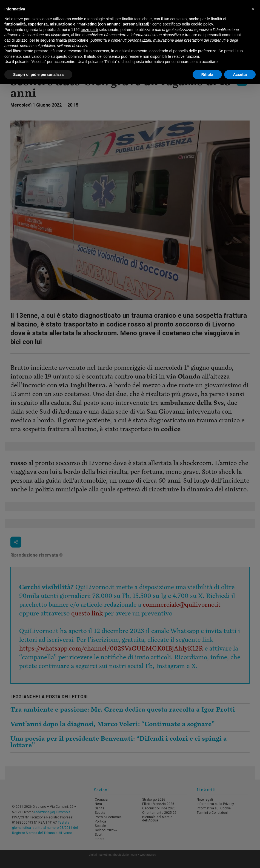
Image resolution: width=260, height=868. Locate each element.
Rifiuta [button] (207, 75)
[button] (253, 9)
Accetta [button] (240, 75)
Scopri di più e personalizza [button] (38, 75)
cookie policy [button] (202, 24)
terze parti (89, 30)
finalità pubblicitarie (72, 40)
